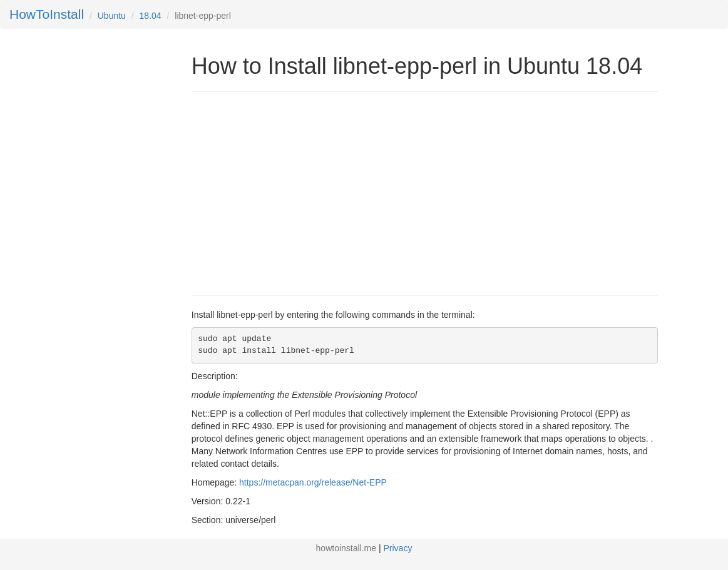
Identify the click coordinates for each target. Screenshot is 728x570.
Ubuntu (112, 16)
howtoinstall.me (346, 548)
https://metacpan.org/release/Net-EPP (313, 482)
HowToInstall (47, 14)
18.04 (151, 16)
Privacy (398, 548)
